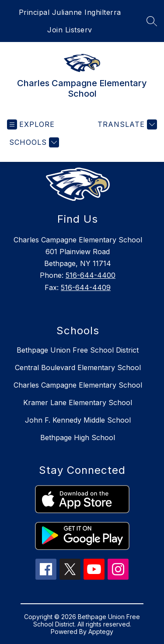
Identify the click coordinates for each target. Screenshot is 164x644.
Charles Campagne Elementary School (78, 385)
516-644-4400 (91, 275)
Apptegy (101, 632)
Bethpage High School (78, 437)
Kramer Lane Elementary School (78, 402)
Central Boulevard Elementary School (78, 367)
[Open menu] (31, 124)
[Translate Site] (126, 124)
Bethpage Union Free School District (78, 350)
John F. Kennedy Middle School (78, 420)
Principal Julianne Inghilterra (70, 12)
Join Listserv (70, 30)
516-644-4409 (86, 287)
